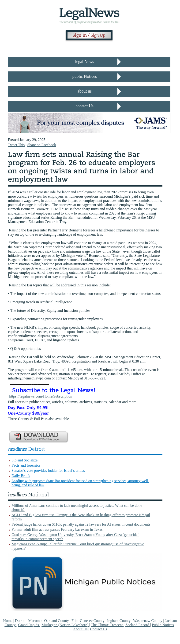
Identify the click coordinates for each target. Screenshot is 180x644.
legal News (85, 62)
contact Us (85, 106)
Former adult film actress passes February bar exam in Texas (57, 529)
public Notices (85, 76)
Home (8, 621)
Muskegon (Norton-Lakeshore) (65, 625)
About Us (80, 629)
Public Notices (163, 625)
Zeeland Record (138, 625)
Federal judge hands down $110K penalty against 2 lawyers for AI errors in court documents (81, 524)
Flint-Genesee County (88, 621)
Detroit (21, 621)
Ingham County (119, 621)
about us (85, 91)
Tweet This (16, 145)
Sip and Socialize (24, 460)
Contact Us (99, 629)
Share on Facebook (42, 145)
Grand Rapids (29, 625)
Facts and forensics (26, 465)
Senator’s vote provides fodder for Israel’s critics (48, 470)
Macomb (35, 621)
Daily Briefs (21, 476)
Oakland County (57, 621)
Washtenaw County (148, 621)
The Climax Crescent (107, 625)
